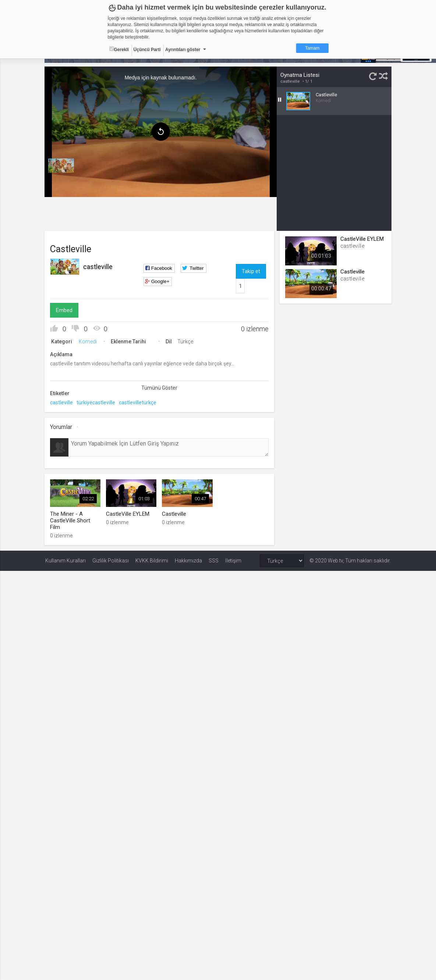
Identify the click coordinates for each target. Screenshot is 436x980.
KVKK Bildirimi (152, 561)
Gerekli (119, 49)
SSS (214, 561)
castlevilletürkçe (138, 403)
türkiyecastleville (97, 403)
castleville (290, 81)
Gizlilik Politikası (111, 561)
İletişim (233, 561)
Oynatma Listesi (300, 75)
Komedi (88, 341)
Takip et (251, 271)
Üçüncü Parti (147, 50)
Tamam (312, 48)
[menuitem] (62, 165)
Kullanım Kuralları (65, 561)
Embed (65, 310)
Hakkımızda (188, 561)
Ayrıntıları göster (183, 50)
